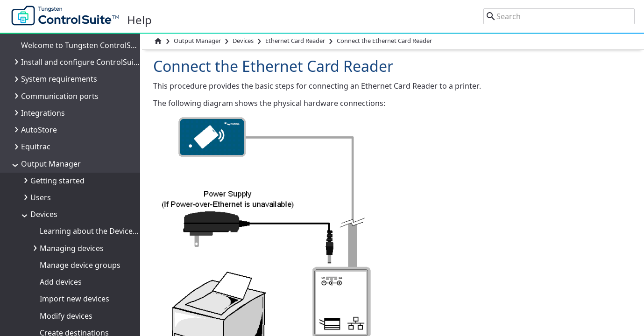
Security (45, 193)
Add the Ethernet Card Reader (102, 57)
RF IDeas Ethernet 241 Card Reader (101, 159)
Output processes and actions (84, 260)
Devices (243, 41)
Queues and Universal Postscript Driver (100, 176)
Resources (49, 328)
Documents (51, 243)
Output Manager (197, 41)
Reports (44, 311)
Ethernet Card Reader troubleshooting (117, 108)
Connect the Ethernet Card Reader (110, 41)
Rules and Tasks (58, 294)
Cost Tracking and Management (87, 277)
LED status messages (86, 91)
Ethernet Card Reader (295, 41)
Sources (45, 210)
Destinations (53, 226)
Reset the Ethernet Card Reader (105, 125)
